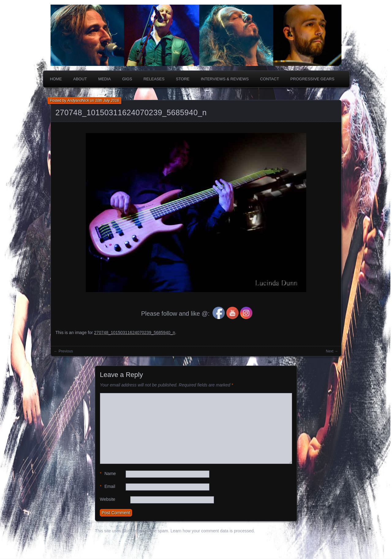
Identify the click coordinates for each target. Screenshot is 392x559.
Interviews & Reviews (225, 79)
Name (108, 474)
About (80, 79)
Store (183, 79)
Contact (269, 79)
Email (107, 487)
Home (56, 79)
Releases (154, 79)
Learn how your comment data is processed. (213, 531)
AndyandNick (78, 101)
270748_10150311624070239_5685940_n (131, 112)
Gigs (127, 79)
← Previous (63, 351)
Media (105, 79)
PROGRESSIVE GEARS (312, 79)
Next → (332, 351)
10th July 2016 (107, 101)
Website (107, 499)
